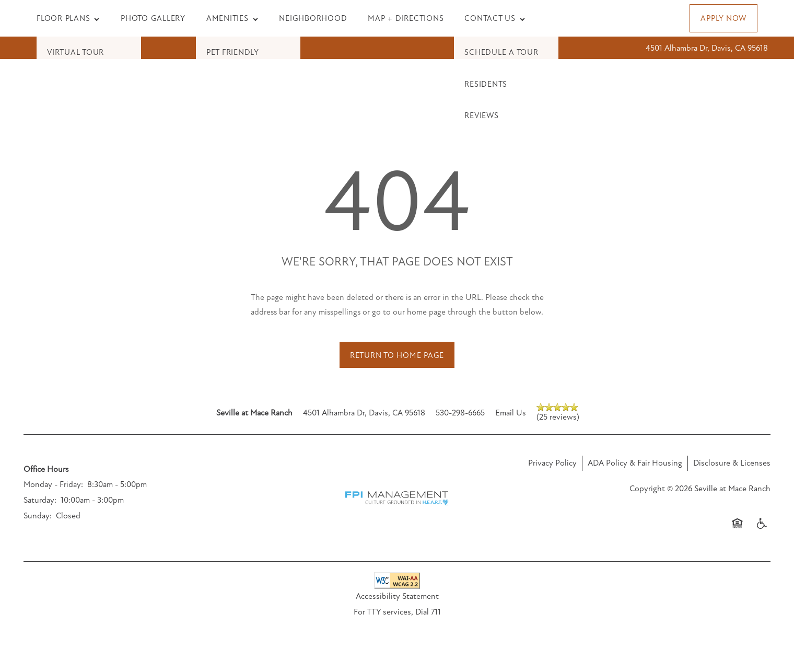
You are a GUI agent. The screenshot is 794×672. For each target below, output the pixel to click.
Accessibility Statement (397, 596)
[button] (723, 18)
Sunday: (38, 516)
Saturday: (40, 500)
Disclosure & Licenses (732, 463)
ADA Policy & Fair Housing (635, 463)
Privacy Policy (552, 463)
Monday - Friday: (53, 484)
